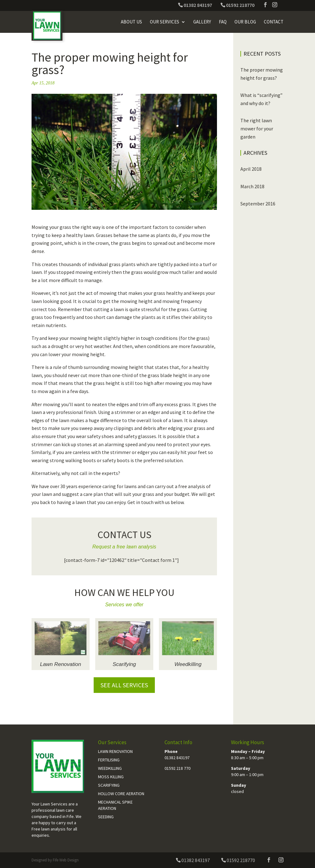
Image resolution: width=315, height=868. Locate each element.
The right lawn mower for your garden (257, 128)
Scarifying (124, 664)
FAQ (223, 22)
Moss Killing (111, 777)
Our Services (165, 22)
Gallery (202, 22)
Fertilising (109, 760)
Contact (274, 22)
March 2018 (252, 186)
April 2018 (251, 169)
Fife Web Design (66, 860)
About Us (131, 22)
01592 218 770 (177, 768)
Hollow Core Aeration (121, 794)
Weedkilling (188, 664)
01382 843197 (177, 758)
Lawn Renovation (60, 664)
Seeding (106, 817)
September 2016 (258, 204)
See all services (124, 685)
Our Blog (245, 22)
